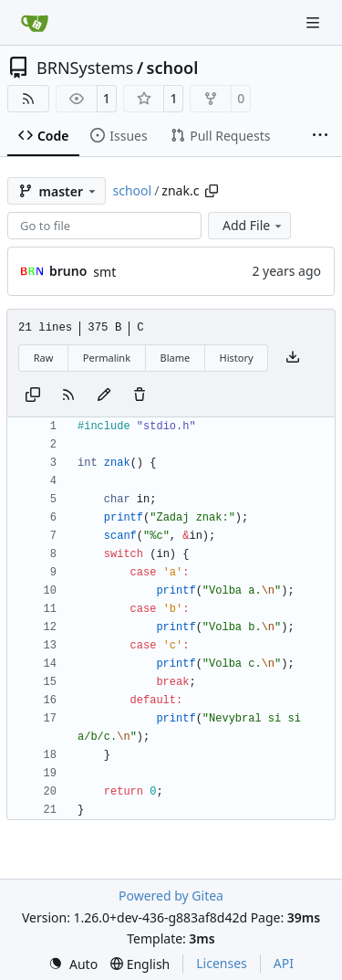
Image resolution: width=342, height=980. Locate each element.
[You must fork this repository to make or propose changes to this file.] (104, 395)
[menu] (73, 964)
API (284, 963)
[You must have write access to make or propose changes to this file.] (140, 395)
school (173, 68)
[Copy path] (212, 191)
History (237, 358)
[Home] (35, 23)
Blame (175, 358)
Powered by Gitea (171, 896)
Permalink (107, 358)
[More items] (320, 136)
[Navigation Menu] (315, 22)
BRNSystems (85, 68)
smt (104, 272)
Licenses (222, 963)
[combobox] (104, 226)
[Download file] (293, 358)
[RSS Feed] (28, 99)
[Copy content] (33, 395)
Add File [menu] (254, 225)
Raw (44, 358)
